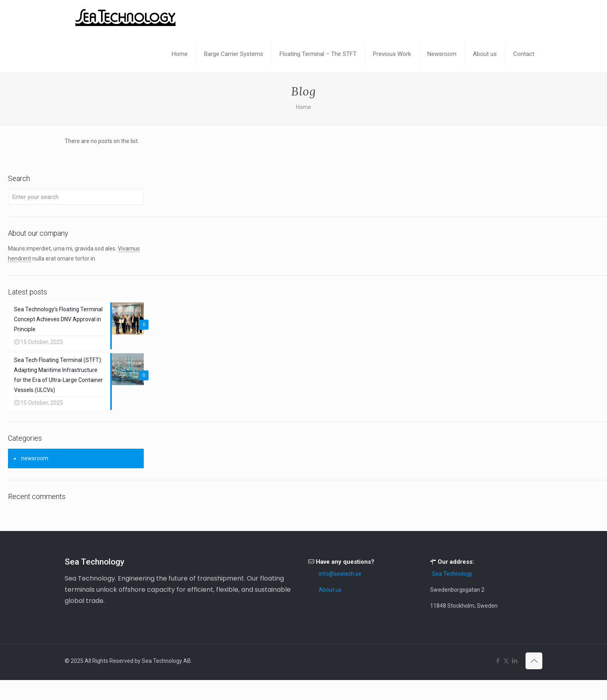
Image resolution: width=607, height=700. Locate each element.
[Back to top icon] (534, 661)
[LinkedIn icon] (515, 661)
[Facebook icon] (498, 661)
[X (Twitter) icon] (506, 661)
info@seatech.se (340, 574)
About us (330, 590)
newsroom (35, 458)
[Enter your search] (76, 197)
